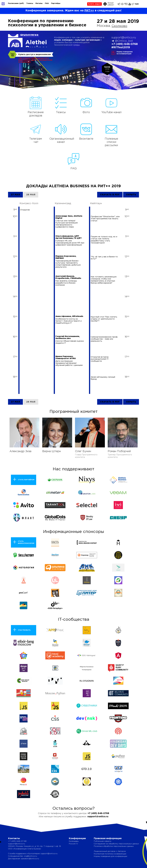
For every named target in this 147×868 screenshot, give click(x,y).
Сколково (120, 26)
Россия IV (73, 844)
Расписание (13, 3)
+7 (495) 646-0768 (125, 44)
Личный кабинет (111, 4)
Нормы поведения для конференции (110, 856)
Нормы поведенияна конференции (125, 53)
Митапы (39, 3)
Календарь (74, 841)
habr (137, 4)
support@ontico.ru (124, 38)
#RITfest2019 (121, 47)
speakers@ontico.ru (30, 859)
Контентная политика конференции (110, 854)
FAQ (47, 3)
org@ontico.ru (30, 856)
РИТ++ (89, 11)
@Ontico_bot (124, 41)
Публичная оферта (102, 841)
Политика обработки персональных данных (114, 846)
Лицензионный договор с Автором (110, 851)
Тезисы (30, 3)
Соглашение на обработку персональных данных (116, 844)
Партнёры (56, 3)
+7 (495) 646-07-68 (17, 841)
